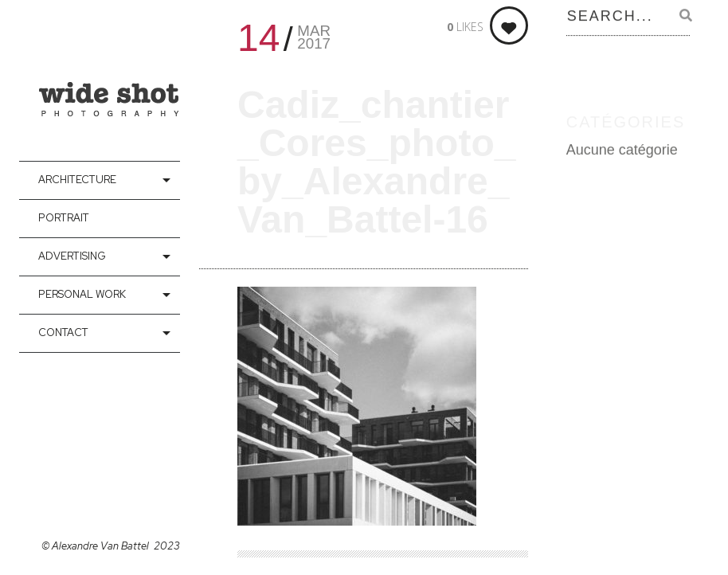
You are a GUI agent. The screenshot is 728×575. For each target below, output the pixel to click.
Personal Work (82, 294)
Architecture (77, 180)
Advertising (72, 256)
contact (63, 332)
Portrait (64, 218)
